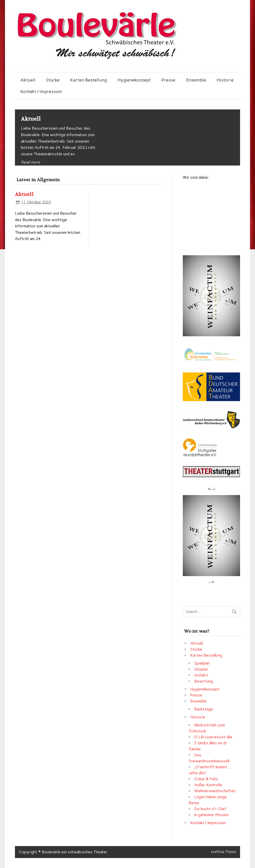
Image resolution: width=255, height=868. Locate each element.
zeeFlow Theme (223, 852)
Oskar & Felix (206, 779)
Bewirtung (204, 681)
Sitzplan (201, 669)
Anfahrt (201, 675)
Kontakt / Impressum (41, 91)
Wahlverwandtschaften (215, 791)
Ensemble (196, 80)
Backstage (204, 709)
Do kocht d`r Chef (210, 809)
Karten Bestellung (89, 80)
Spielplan (202, 663)
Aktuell (28, 80)
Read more (31, 162)
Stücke (53, 80)
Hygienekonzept (134, 80)
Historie (225, 80)
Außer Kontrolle (208, 785)
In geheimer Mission (211, 815)
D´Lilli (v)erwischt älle (213, 737)
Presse (168, 80)
